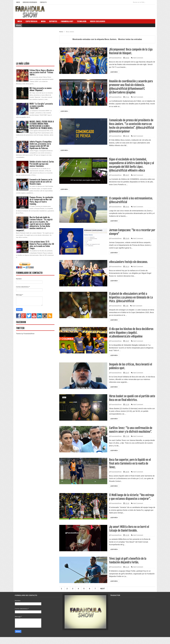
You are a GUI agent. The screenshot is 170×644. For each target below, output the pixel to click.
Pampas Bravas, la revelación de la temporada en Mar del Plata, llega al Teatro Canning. (41, 201)
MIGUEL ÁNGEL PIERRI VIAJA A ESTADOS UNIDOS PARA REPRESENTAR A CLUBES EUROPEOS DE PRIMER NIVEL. (42, 125)
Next (103, 596)
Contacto (43, 2)
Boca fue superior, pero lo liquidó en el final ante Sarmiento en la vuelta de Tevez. (132, 467)
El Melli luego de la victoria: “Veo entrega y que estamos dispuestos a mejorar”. (130, 502)
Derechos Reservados (30, 2)
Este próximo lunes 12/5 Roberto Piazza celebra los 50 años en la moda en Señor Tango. (42, 245)
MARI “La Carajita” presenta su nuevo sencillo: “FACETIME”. (41, 106)
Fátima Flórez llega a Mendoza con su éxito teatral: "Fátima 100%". (42, 72)
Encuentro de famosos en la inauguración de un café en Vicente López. (41, 182)
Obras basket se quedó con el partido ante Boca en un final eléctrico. (131, 398)
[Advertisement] (34, 45)
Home (61, 32)
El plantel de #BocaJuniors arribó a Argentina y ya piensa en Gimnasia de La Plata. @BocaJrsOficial (131, 297)
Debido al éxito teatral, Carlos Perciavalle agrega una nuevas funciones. (42, 164)
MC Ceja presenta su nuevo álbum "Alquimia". (40, 89)
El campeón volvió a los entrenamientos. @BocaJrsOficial (129, 200)
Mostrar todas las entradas (130, 39)
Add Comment (138, 58)
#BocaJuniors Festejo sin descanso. (130, 262)
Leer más (114, 72)
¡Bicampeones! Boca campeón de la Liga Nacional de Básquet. (130, 51)
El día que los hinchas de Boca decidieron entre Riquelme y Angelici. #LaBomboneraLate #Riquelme (131, 333)
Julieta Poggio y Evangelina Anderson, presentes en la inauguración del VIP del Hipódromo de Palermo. (40, 145)
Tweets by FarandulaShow (25, 334)
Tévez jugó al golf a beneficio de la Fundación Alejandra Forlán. (129, 567)
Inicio (18, 2)
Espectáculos (31, 21)
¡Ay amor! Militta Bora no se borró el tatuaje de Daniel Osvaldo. (130, 536)
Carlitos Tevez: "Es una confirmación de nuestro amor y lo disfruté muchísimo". (131, 432)
